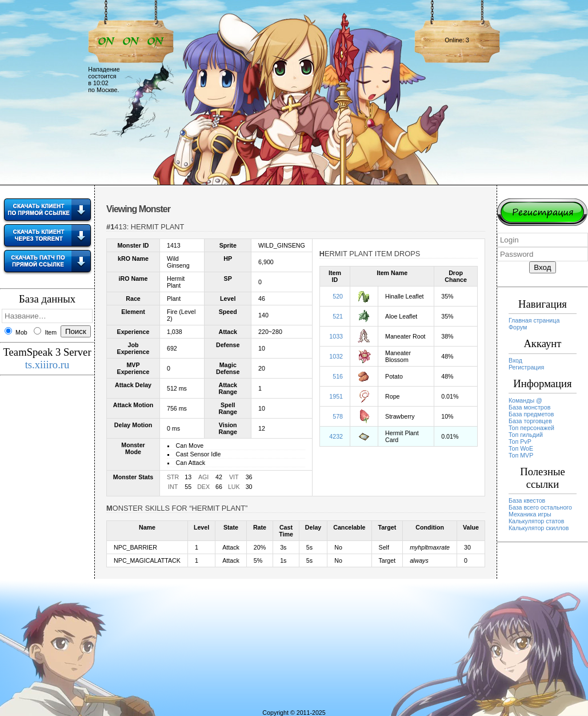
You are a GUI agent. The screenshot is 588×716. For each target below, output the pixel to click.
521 (338, 316)
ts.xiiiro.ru (47, 365)
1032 (336, 356)
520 (338, 296)
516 (338, 376)
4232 (336, 436)
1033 (336, 336)
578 (338, 416)
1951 (336, 396)
